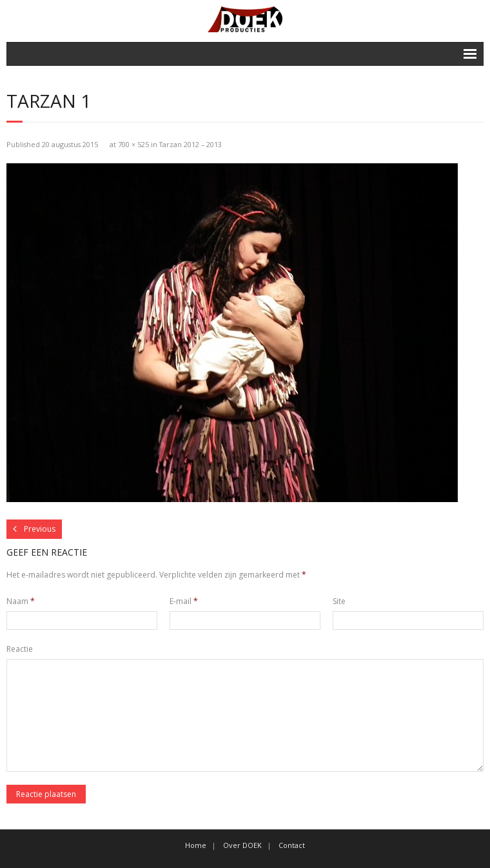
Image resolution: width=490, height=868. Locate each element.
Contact (292, 845)
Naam (21, 601)
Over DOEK (242, 845)
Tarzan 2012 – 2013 (191, 144)
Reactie (20, 649)
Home (196, 845)
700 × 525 (133, 144)
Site (339, 601)
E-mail (184, 601)
